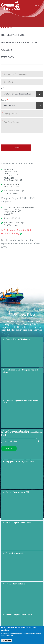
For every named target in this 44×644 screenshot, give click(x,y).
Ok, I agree (6, 641)
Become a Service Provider (19, 42)
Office (3, 88)
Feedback (8, 57)
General (7, 28)
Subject (4, 100)
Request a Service (13, 35)
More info (9, 636)
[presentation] (17, 139)
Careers (7, 50)
